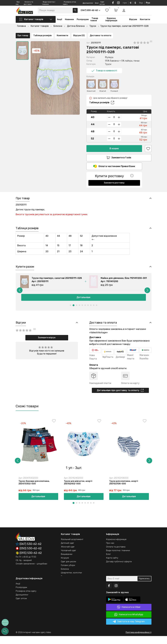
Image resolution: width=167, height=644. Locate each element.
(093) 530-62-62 (29, 561)
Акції (60, 23)
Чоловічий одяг (68, 558)
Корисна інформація (111, 23)
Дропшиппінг (88, 3)
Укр (141, 3)
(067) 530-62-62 (29, 552)
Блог (97, 3)
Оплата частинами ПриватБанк (114, 162)
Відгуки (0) (79, 189)
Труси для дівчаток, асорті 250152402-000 (79, 490)
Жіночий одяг (68, 555)
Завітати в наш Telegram (129, 630)
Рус (148, 3)
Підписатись (144, 587)
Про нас (110, 551)
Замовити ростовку (114, 179)
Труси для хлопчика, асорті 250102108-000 (124, 490)
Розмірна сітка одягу (26, 599)
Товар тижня (94, 23)
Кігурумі (65, 566)
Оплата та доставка (116, 555)
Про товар (23, 189)
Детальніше (83, 303)
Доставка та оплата (101, 189)
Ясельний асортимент (72, 547)
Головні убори (68, 573)
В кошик (114, 144)
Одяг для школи (68, 570)
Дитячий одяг (67, 551)
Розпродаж (83, 23)
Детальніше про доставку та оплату (120, 397)
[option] (22, 46)
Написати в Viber (129, 615)
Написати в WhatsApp (129, 622)
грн (125, 3)
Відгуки (133, 23)
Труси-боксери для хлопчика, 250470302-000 (35, 490)
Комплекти (62, 189)
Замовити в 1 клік (114, 153)
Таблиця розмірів (102, 98)
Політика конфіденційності (139, 640)
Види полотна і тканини (118, 558)
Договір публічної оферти (119, 570)
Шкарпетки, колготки (71, 581)
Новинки (69, 23)
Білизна (65, 577)
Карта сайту (112, 566)
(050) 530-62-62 (29, 556)
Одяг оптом (21, 606)
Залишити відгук (47, 344)
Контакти (145, 23)
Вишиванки (67, 562)
